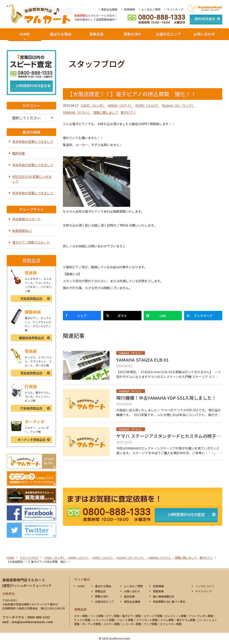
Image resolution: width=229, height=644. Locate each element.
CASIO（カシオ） (93, 105)
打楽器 (31, 408)
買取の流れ (132, 34)
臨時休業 (19, 153)
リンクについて (205, 586)
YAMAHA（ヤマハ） (77, 112)
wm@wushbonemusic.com (32, 622)
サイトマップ (175, 9)
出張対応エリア (168, 34)
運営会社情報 (109, 9)
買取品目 (97, 34)
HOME (25, 34)
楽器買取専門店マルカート (24, 580)
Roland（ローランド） (178, 105)
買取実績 (158, 591)
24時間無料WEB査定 (186, 514)
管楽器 (31, 373)
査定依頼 (129, 596)
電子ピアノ (128, 112)
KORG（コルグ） (148, 105)
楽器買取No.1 (22, 231)
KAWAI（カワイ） (120, 105)
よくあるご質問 (151, 9)
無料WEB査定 (205, 19)
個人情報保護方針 (164, 596)
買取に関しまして (106, 112)
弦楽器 (31, 299)
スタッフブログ (29, 558)
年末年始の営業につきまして (33, 142)
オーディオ (32, 440)
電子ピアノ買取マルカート (31, 242)
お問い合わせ (204, 34)
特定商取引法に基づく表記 (169, 601)
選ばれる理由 (61, 34)
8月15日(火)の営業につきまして (32, 179)
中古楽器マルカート (26, 219)
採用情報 (129, 9)
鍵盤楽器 (31, 338)
